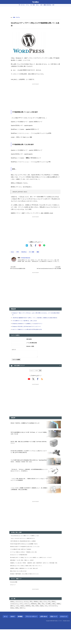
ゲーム (26, 5)
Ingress (56, 620)
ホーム (6, 631)
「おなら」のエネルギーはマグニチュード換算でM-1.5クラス (25, 546)
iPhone (59, 615)
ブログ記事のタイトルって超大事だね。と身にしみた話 (26, 324)
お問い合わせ (44, 631)
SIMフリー (40, 623)
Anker (12, 620)
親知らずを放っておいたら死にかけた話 (20, 584)
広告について (54, 631)
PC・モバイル (19, 5)
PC (54, 615)
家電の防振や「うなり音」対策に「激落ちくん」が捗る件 (24, 570)
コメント (14, 353)
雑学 (56, 5)
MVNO (33, 623)
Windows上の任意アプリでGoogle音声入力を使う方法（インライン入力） (28, 555)
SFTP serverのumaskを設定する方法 (19, 269)
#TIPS (19, 252)
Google (18, 620)
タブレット (29, 618)
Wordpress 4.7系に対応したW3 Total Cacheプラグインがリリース (29, 330)
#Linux (13, 252)
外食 (47, 620)
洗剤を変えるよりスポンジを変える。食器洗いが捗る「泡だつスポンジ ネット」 (29, 578)
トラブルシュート (15, 618)
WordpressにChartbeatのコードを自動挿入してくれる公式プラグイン (30, 327)
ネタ (12, 623)
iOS (47, 618)
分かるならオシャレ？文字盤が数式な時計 (20, 564)
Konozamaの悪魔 (14, 595)
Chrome (28, 623)
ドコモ (29, 620)
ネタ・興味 (32, 5)
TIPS (34, 615)
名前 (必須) (29, 343)
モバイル (28, 615)
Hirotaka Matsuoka (27, 258)
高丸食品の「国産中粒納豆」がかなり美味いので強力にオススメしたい (27, 587)
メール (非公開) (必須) (32, 347)
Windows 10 (37, 618)
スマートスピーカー (20, 623)
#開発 (43, 252)
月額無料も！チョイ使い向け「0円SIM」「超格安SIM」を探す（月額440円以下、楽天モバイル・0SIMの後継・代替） (35, 574)
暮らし (38, 5)
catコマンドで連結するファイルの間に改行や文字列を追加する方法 (29, 333)
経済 (42, 5)
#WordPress (26, 252)
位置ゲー (23, 620)
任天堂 (51, 620)
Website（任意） (31, 350)
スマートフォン (20, 615)
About (13, 631)
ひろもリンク (13, 598)
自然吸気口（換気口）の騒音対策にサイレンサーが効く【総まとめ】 (26, 581)
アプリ (23, 618)
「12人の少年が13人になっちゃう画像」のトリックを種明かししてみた (27, 543)
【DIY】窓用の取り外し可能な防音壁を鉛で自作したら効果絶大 (25, 549)
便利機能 (20, 631)
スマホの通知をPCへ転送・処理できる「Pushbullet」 (23, 558)
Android (13, 615)
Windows (39, 615)
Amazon (34, 620)
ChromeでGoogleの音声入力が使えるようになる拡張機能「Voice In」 (27, 552)
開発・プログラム (49, 5)
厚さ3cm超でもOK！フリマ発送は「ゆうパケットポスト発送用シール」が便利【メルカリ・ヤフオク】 (34, 567)
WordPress (41, 620)
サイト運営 (53, 618)
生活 (45, 615)
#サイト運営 (35, 252)
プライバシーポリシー (31, 631)
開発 (43, 618)
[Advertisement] (35, 11)
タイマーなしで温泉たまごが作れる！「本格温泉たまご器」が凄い (26, 561)
